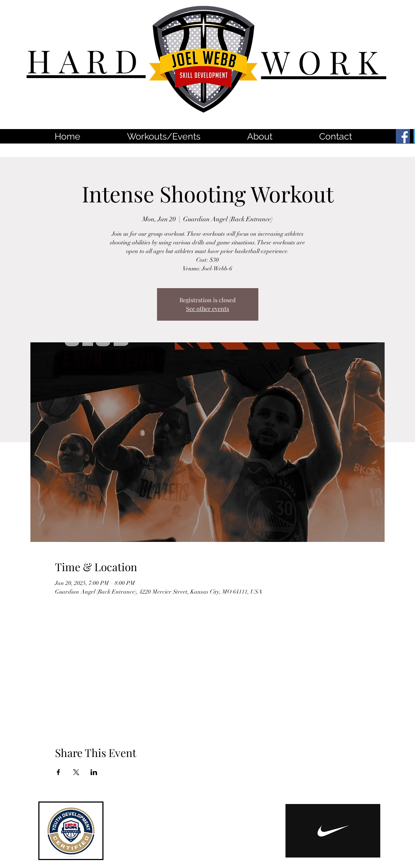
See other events (207, 309)
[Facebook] (403, 136)
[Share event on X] (76, 772)
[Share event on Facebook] (58, 772)
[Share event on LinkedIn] (94, 772)
